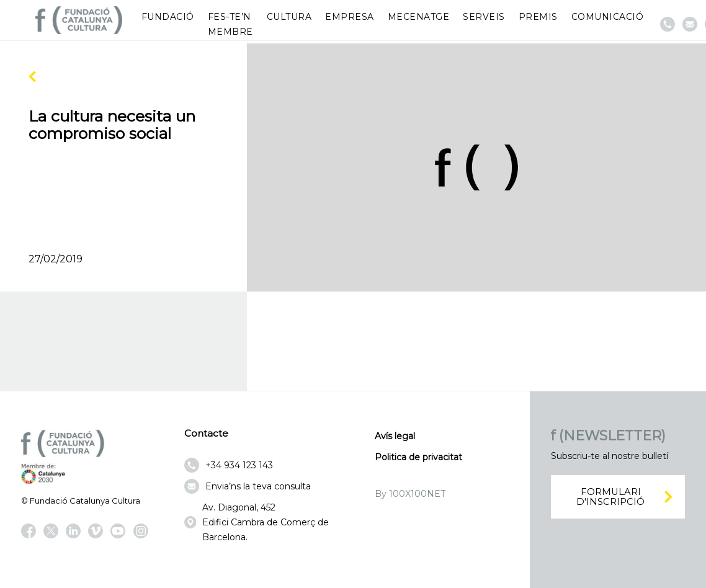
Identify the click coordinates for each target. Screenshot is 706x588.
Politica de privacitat (418, 457)
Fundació (168, 17)
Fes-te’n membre (230, 24)
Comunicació (608, 17)
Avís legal (395, 436)
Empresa (350, 17)
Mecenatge (419, 17)
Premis (538, 17)
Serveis (484, 17)
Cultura (289, 17)
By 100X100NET (410, 494)
